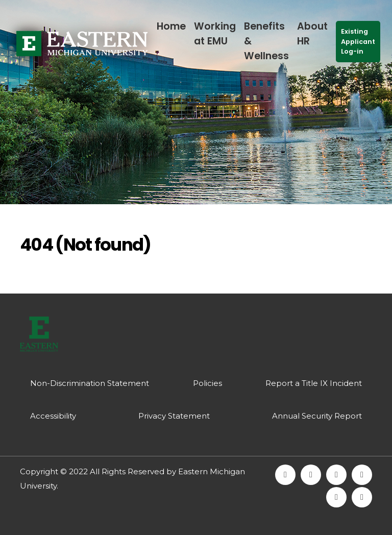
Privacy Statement (174, 416)
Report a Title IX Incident (314, 383)
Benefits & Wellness (266, 41)
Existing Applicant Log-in (358, 41)
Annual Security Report (317, 416)
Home (171, 26)
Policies (207, 383)
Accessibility (53, 416)
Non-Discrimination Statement (90, 383)
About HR (312, 34)
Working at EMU (215, 34)
